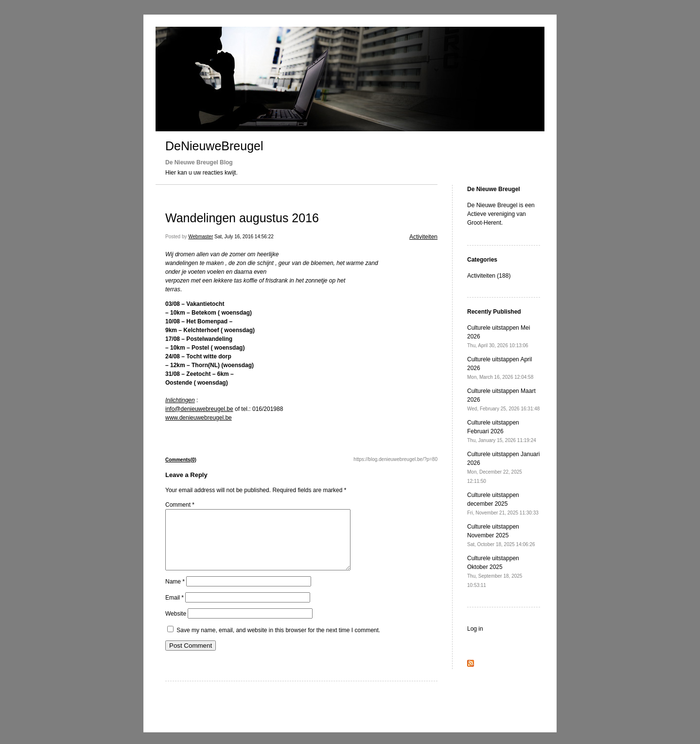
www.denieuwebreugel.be (199, 418)
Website (176, 625)
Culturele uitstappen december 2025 (503, 504)
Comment (180, 505)
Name (175, 593)
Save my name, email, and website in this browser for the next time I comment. (278, 642)
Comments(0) (181, 460)
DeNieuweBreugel (214, 146)
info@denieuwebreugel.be (199, 409)
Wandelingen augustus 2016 (242, 218)
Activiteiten (423, 237)
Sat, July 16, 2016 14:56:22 (244, 237)
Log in (475, 629)
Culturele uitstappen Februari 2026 (502, 431)
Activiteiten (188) (489, 276)
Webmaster (201, 237)
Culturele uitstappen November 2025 (501, 535)
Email (175, 609)
